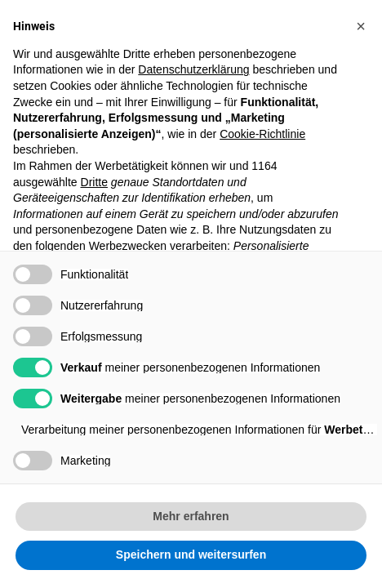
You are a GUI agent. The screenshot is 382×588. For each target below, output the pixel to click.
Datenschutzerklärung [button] (193, 69)
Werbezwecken (128, 246)
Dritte (94, 182)
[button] (361, 26)
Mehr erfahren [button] (191, 516)
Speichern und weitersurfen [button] (191, 555)
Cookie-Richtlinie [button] (262, 134)
